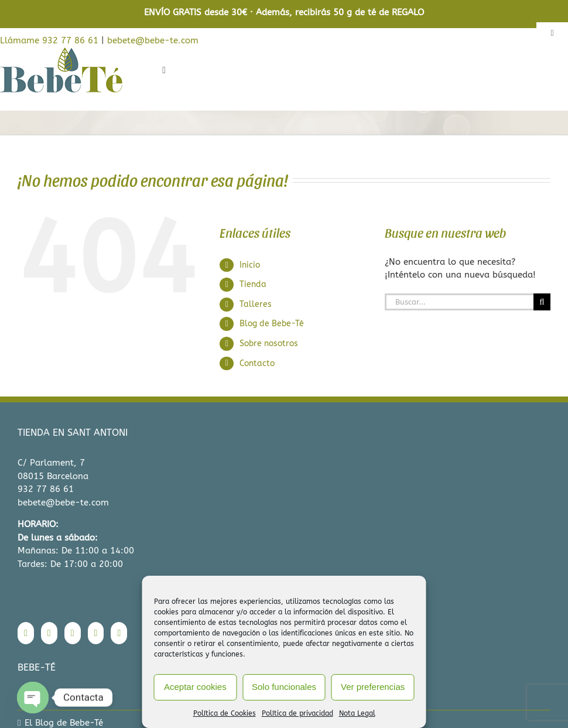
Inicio (250, 265)
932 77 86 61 (46, 489)
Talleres (256, 304)
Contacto (257, 363)
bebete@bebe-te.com (153, 40)
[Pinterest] (96, 633)
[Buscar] (542, 302)
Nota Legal (357, 713)
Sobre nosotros (269, 344)
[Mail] (119, 633)
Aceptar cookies (195, 687)
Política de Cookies (225, 713)
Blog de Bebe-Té (272, 324)
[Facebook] (26, 633)
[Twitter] (73, 633)
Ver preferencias (373, 687)
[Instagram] (49, 633)
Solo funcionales (284, 687)
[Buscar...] (459, 302)
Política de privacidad (297, 713)
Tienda (253, 284)
